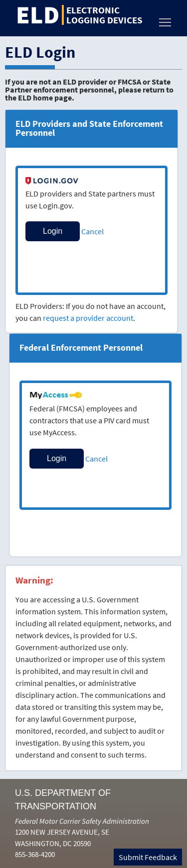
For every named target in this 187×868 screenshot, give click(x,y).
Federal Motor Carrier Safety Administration (82, 821)
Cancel (93, 231)
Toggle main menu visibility (166, 20)
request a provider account (88, 318)
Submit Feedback (148, 857)
